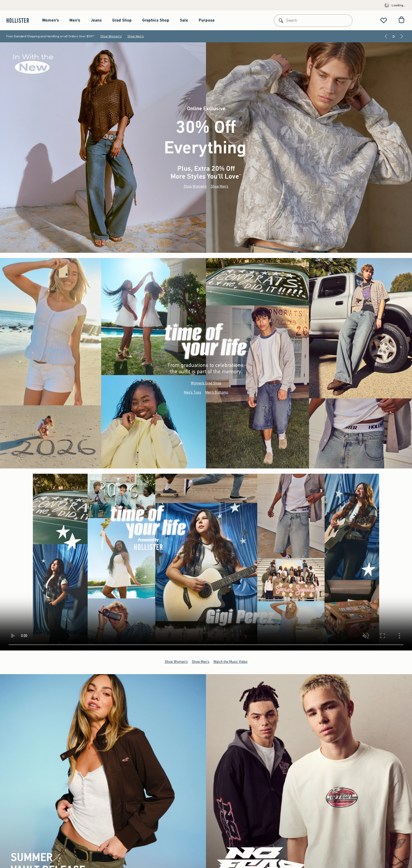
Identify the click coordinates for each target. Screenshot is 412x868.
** (240, 175)
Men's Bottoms (217, 392)
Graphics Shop (156, 20)
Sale (184, 20)
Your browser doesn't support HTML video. (206, 562)
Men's (75, 20)
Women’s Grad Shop (206, 383)
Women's (50, 20)
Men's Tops (193, 392)
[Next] (402, 36)
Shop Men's (136, 36)
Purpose (207, 20)
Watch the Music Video (230, 662)
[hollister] (20, 20)
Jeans (96, 20)
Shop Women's (111, 36)
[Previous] (386, 36)
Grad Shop (122, 20)
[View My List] (384, 20)
